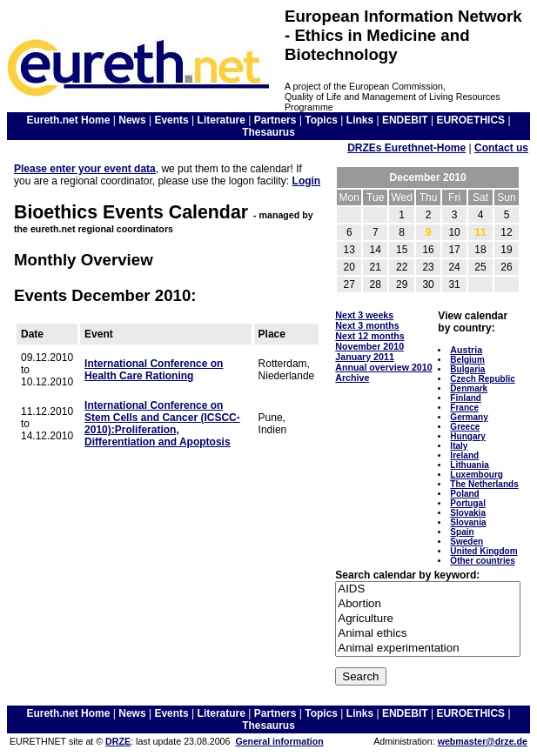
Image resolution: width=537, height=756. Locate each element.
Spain (462, 532)
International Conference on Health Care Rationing (154, 370)
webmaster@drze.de (483, 741)
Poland (464, 494)
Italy (459, 446)
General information (279, 741)
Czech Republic (482, 379)
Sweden (467, 542)
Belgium (467, 360)
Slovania (468, 522)
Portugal (468, 503)
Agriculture (428, 619)
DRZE (118, 741)
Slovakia (468, 513)
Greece (465, 427)
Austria (466, 350)
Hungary (468, 436)
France (464, 408)
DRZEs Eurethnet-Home (406, 148)
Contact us (501, 148)
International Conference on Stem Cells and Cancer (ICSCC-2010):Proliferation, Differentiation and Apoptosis (162, 424)
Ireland (464, 455)
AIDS (428, 589)
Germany (469, 417)
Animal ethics (428, 634)
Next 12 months (369, 336)
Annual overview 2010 (383, 367)
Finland (466, 398)
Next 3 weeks (364, 315)
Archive (352, 378)
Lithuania (469, 465)
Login (307, 181)
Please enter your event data (85, 169)
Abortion (428, 604)
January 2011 (365, 357)
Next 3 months (367, 325)
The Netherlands (484, 484)
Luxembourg (477, 475)
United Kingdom (483, 551)
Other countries (482, 561)
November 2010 (369, 346)
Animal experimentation (428, 649)
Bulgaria (467, 369)
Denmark (469, 388)
